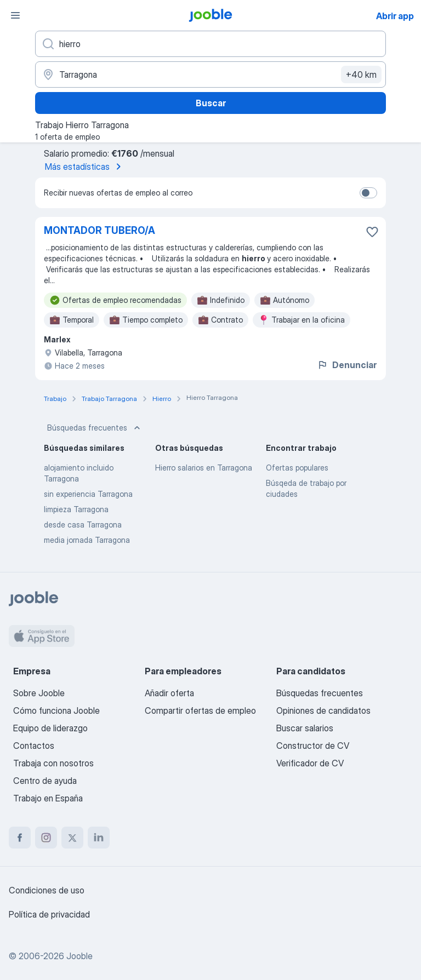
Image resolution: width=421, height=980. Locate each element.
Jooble (79, 956)
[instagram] (46, 838)
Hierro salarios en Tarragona (204, 468)
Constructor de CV (313, 746)
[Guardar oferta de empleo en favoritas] (372, 232)
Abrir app (395, 16)
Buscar (211, 103)
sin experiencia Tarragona (88, 494)
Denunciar (347, 365)
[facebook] (20, 838)
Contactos (34, 746)
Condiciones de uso (47, 890)
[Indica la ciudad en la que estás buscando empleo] (210, 74)
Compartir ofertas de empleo (200, 710)
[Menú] (15, 15)
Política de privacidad (49, 914)
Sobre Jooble (39, 693)
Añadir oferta (169, 693)
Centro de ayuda (45, 781)
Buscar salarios (305, 728)
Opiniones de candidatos (323, 710)
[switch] (368, 193)
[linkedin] (99, 838)
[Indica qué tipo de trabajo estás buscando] (210, 44)
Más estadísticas (85, 167)
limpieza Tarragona (76, 509)
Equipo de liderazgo (50, 728)
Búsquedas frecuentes (95, 428)
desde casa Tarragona (83, 525)
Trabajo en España (48, 798)
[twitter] (72, 838)
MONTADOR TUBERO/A (99, 230)
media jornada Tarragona (87, 540)
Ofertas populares (297, 468)
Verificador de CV (310, 763)
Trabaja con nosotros (53, 763)
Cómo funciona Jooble (56, 710)
